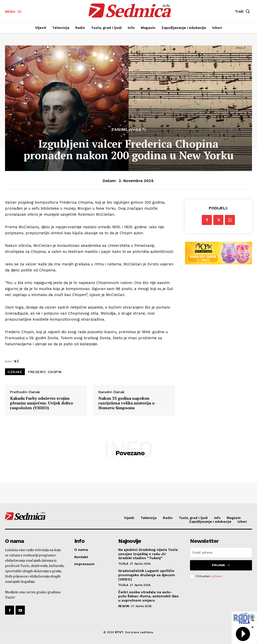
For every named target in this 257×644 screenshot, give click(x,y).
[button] (243, 11)
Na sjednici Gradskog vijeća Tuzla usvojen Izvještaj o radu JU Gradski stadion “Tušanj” (148, 554)
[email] (221, 552)
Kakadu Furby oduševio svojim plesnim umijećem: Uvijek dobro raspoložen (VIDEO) (42, 403)
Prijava (221, 565)
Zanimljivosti (129, 130)
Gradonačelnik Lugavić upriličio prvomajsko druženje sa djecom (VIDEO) (147, 575)
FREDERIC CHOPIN (45, 372)
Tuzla (123, 564)
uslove (217, 576)
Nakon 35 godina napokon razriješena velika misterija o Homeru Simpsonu (126, 403)
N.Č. (17, 361)
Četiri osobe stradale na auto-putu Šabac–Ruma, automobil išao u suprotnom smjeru (148, 596)
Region (124, 606)
